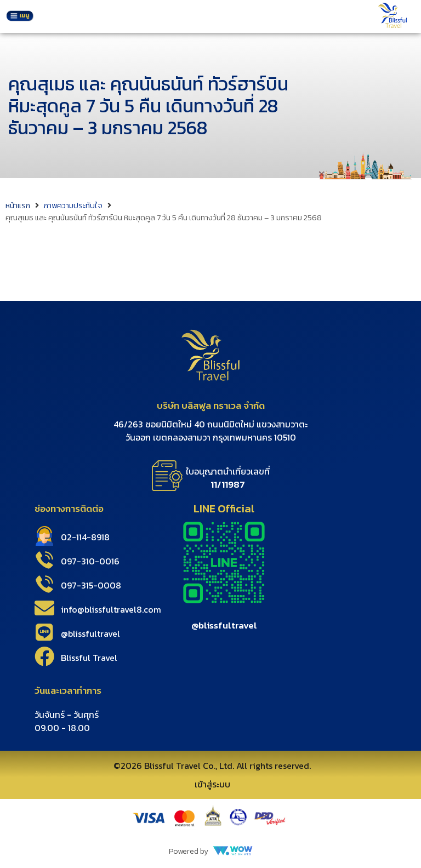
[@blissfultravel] (44, 632)
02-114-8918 (85, 537)
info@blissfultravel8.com (111, 609)
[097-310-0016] (44, 560)
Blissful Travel (89, 658)
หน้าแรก (18, 206)
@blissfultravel (90, 633)
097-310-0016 (90, 561)
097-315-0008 (91, 585)
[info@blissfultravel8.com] (44, 608)
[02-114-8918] (44, 536)
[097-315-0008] (44, 584)
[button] (20, 16)
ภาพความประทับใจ (73, 206)
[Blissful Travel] (44, 656)
